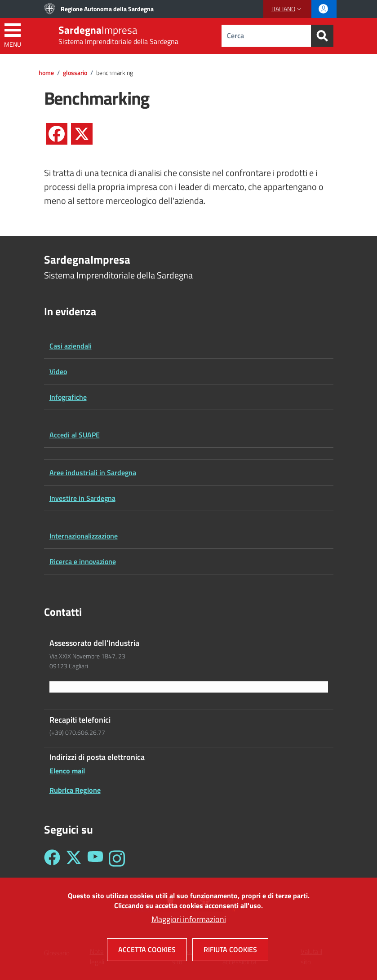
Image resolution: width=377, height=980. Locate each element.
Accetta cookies (147, 953)
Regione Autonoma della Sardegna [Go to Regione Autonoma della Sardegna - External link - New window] (107, 9)
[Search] (322, 36)
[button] (287, 9)
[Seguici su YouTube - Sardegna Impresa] (95, 859)
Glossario (75, 73)
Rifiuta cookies (230, 953)
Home (46, 73)
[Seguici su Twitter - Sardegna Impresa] (74, 859)
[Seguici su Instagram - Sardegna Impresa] (117, 859)
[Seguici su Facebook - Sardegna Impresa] (52, 859)
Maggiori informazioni (189, 923)
